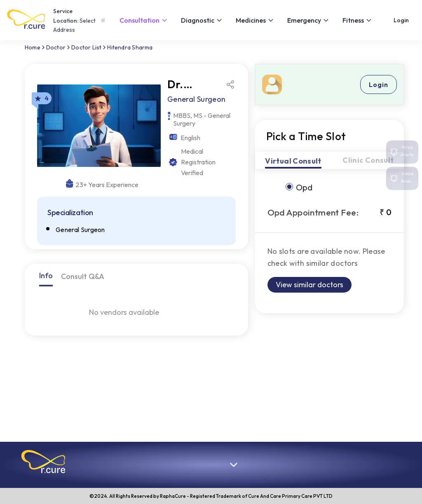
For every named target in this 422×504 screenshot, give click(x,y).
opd (304, 187)
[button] (43, 462)
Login (401, 20)
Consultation (144, 20)
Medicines (255, 20)
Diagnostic (202, 20)
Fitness (357, 20)
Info (46, 275)
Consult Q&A (83, 276)
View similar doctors (309, 285)
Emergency (308, 20)
